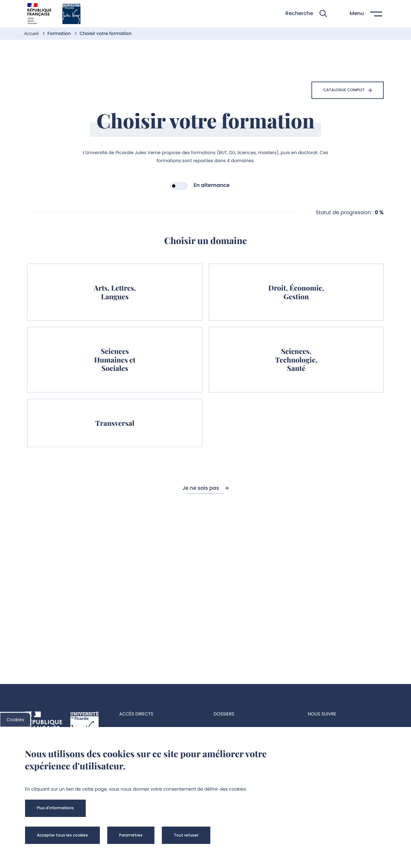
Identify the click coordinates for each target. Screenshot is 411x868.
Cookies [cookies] (15, 720)
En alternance (212, 185)
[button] (306, 14)
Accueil (32, 33)
